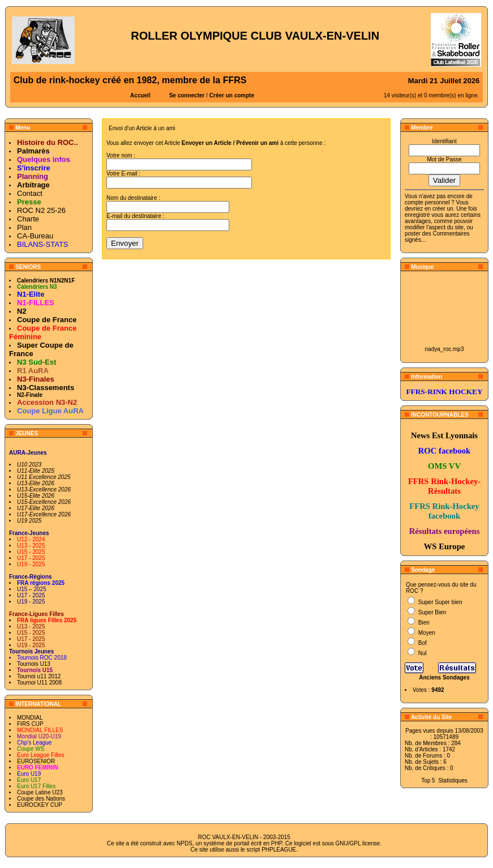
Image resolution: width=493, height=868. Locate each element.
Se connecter (187, 95)
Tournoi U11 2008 (39, 683)
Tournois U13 (34, 664)
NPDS (185, 843)
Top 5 (428, 781)
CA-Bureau (35, 236)
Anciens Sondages (444, 677)
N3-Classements (46, 388)
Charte (28, 219)
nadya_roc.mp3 (445, 349)
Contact (30, 193)
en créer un (439, 209)
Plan (24, 227)
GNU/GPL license (358, 843)
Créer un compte (232, 95)
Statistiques (453, 781)
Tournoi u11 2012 (39, 676)
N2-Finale (30, 395)
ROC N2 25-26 (41, 210)
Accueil (140, 95)
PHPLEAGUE (279, 850)
